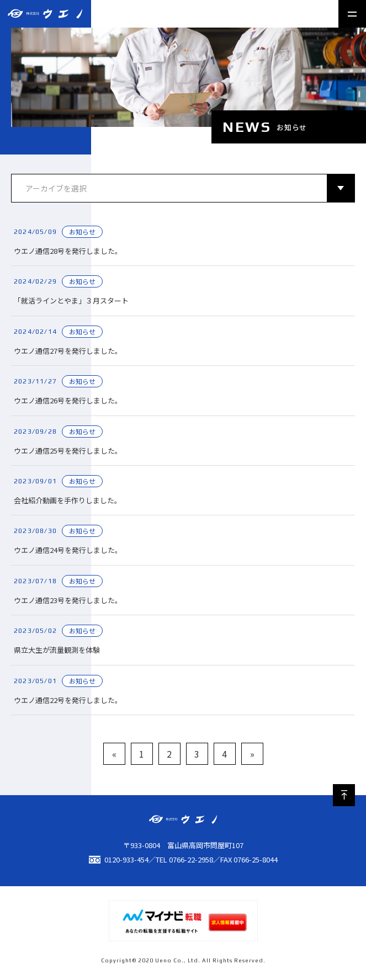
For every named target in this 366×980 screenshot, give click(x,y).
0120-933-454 (119, 859)
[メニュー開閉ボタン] (352, 14)
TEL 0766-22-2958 (184, 859)
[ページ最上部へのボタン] (344, 795)
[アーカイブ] (183, 188)
